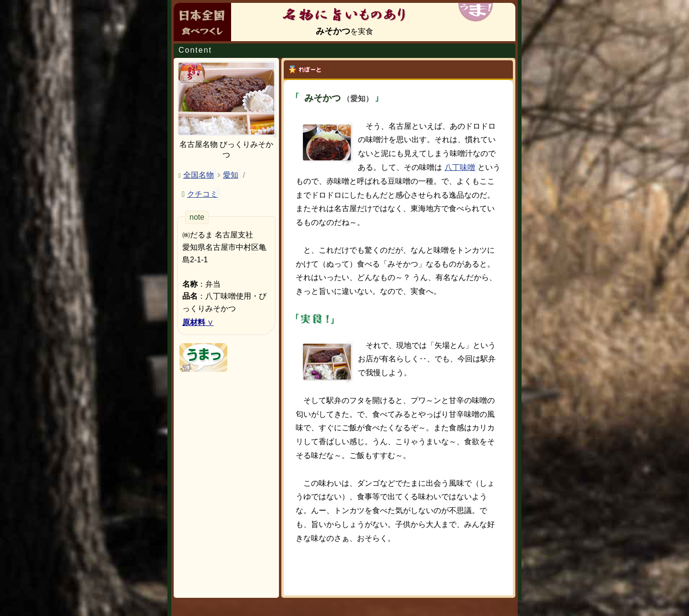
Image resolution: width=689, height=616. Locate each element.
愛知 (231, 175)
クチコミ (202, 194)
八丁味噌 (460, 167)
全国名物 (199, 175)
